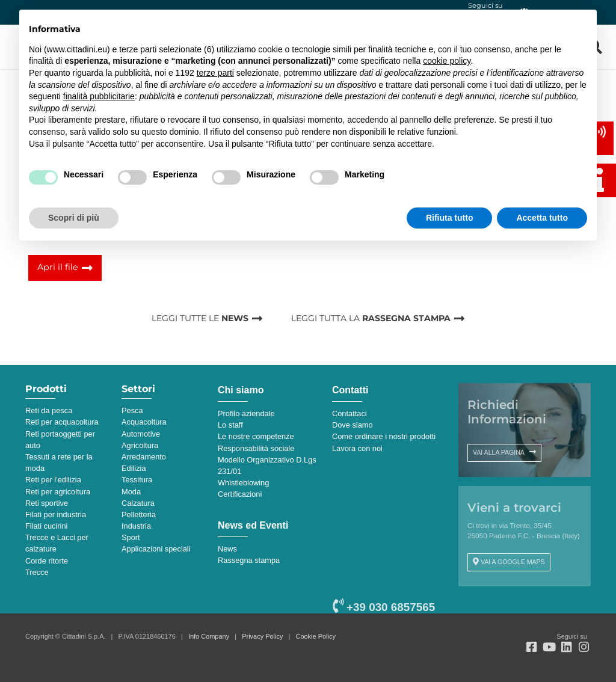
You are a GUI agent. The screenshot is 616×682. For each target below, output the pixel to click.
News (227, 549)
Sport (131, 537)
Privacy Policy (262, 636)
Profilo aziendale (246, 413)
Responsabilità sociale (256, 448)
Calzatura (138, 503)
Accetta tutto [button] (542, 218)
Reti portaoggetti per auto (60, 440)
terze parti (215, 73)
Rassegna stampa (249, 560)
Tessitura (137, 480)
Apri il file (58, 267)
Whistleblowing (243, 483)
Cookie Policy (316, 636)
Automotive (141, 434)
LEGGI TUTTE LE (200, 318)
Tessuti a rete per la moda (59, 462)
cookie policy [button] (447, 61)
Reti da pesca (49, 410)
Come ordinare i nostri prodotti (384, 436)
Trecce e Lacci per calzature (57, 543)
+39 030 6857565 (384, 607)
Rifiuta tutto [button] (450, 218)
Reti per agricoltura (58, 492)
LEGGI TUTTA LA (371, 318)
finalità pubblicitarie (99, 96)
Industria (136, 526)
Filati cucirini (46, 526)
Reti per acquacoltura (62, 422)
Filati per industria (56, 515)
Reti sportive (47, 503)
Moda (131, 492)
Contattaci (350, 413)
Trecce (37, 572)
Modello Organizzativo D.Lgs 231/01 (267, 465)
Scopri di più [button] (74, 218)
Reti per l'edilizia (53, 480)
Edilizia (134, 468)
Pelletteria (139, 515)
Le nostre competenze (256, 436)
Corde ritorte (47, 561)
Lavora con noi (357, 448)
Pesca (132, 410)
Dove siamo (353, 425)
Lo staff (230, 425)
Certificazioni (240, 494)
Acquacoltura (144, 422)
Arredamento (144, 457)
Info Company (209, 636)
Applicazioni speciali (156, 549)
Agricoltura (140, 445)
